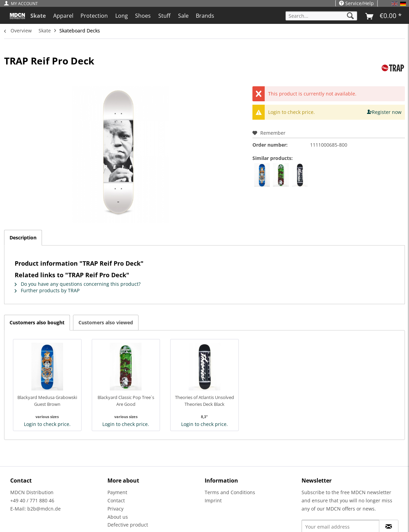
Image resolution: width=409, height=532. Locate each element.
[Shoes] (143, 16)
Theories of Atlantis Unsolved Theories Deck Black (205, 401)
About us (118, 517)
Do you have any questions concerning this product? (78, 284)
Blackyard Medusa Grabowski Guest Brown (47, 401)
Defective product (128, 525)
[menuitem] (23, 4)
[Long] (122, 16)
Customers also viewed (106, 322)
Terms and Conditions (230, 492)
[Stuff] (164, 16)
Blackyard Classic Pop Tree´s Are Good (126, 401)
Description (23, 238)
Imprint (213, 500)
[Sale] (183, 16)
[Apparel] (63, 16)
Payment (117, 492)
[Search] (350, 16)
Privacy (115, 509)
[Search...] (321, 16)
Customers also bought (37, 322)
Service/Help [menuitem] (356, 3)
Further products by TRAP (47, 290)
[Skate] (38, 16)
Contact (116, 500)
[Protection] (94, 16)
